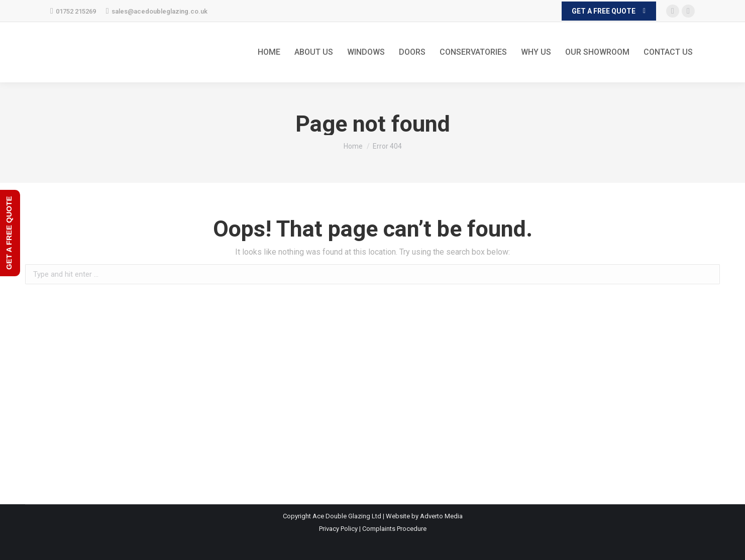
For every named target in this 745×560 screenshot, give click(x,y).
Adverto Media (441, 516)
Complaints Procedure (394, 529)
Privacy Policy (338, 529)
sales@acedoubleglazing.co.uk (157, 11)
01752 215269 (73, 11)
